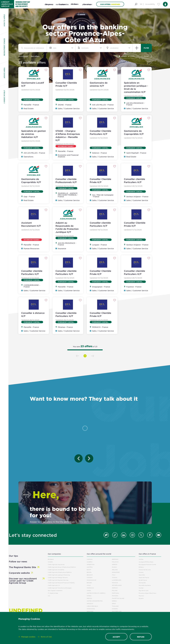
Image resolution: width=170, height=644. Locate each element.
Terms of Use (46, 637)
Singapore (116, 572)
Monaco (115, 583)
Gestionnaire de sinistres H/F (99, 84)
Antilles (141, 559)
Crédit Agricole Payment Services (58, 580)
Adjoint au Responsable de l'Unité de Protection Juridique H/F (67, 227)
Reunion (141, 596)
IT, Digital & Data (53, 593)
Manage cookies (28, 637)
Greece (115, 564)
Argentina (91, 564)
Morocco (90, 588)
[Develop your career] (87, 7)
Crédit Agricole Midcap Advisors (58, 577)
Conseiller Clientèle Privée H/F (66, 84)
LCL (49, 596)
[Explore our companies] (62, 7)
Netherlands (117, 585)
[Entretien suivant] (89, 458)
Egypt (89, 570)
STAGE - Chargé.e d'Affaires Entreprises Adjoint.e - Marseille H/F (68, 136)
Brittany (141, 567)
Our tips (13, 556)
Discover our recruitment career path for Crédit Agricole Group (23, 581)
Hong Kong (91, 609)
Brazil (89, 572)
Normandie (142, 583)
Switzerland (117, 611)
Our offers (110, 4)
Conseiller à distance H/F (33, 314)
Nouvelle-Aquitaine (145, 585)
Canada (90, 577)
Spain (114, 603)
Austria (90, 567)
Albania (90, 559)
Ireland (115, 570)
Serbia (114, 601)
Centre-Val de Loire (145, 570)
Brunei (89, 583)
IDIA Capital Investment (55, 590)
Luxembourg (117, 580)
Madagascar (91, 580)
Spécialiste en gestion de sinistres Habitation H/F (34, 134)
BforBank (51, 559)
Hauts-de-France (144, 577)
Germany (115, 559)
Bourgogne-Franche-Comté (147, 564)
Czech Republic (92, 606)
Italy (114, 575)
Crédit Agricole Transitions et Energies (60, 588)
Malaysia (115, 562)
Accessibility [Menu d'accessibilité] (150, 4)
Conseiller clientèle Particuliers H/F (134, 181)
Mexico (89, 598)
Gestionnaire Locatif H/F (33, 84)
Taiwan (115, 577)
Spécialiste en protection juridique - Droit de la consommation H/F (136, 87)
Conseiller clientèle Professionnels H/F (66, 181)
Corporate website (19, 573)
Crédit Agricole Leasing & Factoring (59, 575)
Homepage (23, 56)
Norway (115, 588)
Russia (114, 567)
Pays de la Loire (143, 590)
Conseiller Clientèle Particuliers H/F (100, 132)
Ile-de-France (143, 580)
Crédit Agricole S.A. (54, 585)
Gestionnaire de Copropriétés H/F (134, 132)
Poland (115, 590)
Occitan (141, 588)
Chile (89, 585)
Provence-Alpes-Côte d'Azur (148, 593)
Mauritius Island (118, 598)
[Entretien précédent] (79, 458)
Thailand (115, 606)
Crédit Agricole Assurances (56, 564)
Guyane (141, 598)
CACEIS (50, 562)
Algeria (90, 562)
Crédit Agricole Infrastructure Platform (60, 572)
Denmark (90, 611)
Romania (115, 596)
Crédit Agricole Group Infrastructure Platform (62, 567)
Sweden (115, 609)
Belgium (90, 575)
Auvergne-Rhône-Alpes (146, 562)
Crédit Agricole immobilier (56, 570)
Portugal (116, 593)
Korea (89, 596)
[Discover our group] (49, 7)
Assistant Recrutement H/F (31, 224)
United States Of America (96, 593)
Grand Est (142, 575)
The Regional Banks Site (22, 567)
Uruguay (90, 603)
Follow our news (18, 562)
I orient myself (4, 97)
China (89, 590)
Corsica (141, 572)
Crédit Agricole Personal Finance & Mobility (61, 583)
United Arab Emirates (95, 601)
